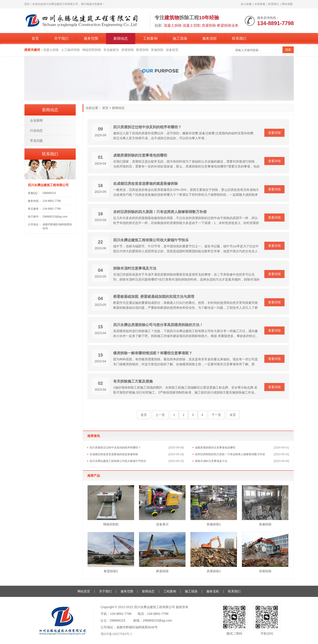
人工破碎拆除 (71, 50)
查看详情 (274, 133)
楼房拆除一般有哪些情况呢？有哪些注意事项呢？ (153, 353)
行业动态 (36, 131)
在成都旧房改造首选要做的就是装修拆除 (146, 184)
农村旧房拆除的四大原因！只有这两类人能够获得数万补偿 (160, 212)
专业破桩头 (111, 50)
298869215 (49, 193)
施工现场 (180, 38)
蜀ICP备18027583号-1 (116, 634)
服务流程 (210, 38)
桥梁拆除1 (111, 571)
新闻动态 (121, 38)
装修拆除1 (214, 524)
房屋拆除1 (214, 571)
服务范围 (91, 38)
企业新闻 (36, 120)
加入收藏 (246, 4)
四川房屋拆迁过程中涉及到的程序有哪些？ (147, 127)
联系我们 (274, 4)
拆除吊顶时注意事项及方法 (135, 268)
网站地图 (287, 4)
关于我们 (61, 38)
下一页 (216, 415)
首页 (35, 38)
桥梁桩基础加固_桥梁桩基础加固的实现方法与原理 (154, 297)
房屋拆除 (128, 50)
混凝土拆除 (51, 50)
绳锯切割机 (111, 524)
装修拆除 (157, 50)
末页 (233, 415)
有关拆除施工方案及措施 (133, 381)
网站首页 (84, 591)
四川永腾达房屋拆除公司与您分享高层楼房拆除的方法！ (158, 325)
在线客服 (260, 4)
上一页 (160, 415)
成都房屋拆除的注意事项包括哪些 (140, 155)
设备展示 (162, 524)
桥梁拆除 (142, 50)
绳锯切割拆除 (92, 50)
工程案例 (150, 38)
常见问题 (36, 141)
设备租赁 (172, 50)
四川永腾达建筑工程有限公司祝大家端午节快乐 (151, 240)
